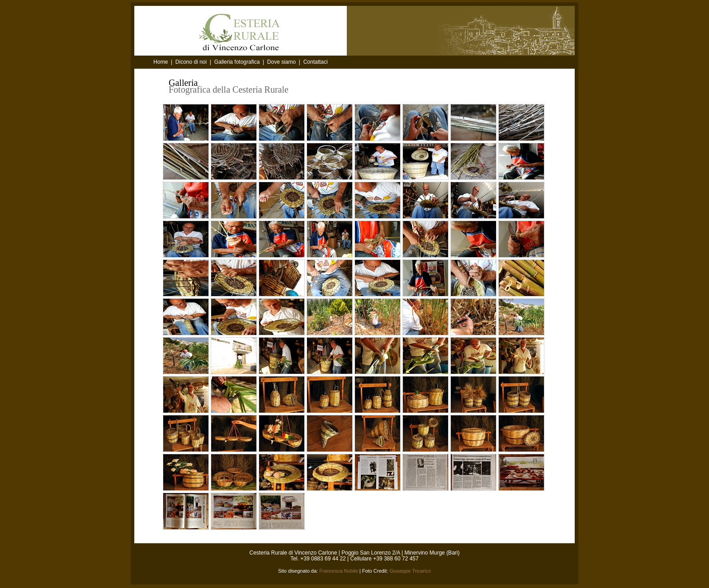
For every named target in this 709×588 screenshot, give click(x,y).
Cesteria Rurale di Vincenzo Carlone (293, 553)
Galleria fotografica (237, 62)
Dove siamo (281, 62)
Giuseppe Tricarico (410, 571)
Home (161, 62)
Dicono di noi (191, 62)
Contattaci (316, 62)
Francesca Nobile (339, 571)
